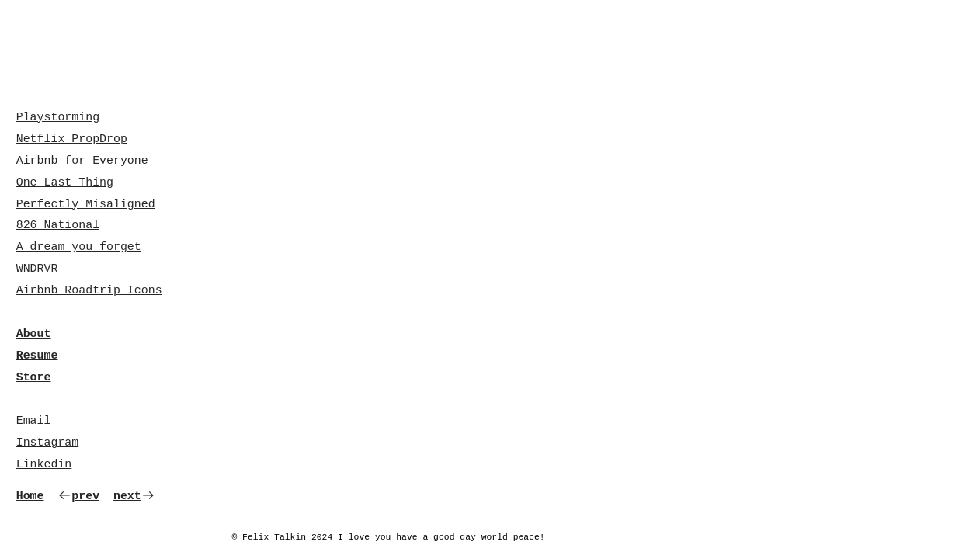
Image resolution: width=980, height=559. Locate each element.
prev (78, 496)
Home (30, 496)
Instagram (48, 443)
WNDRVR (37, 269)
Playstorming (58, 117)
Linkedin (44, 464)
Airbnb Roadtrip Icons (89, 290)
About (34, 334)
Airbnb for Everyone (82, 161)
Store (34, 377)
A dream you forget (79, 247)
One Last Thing (65, 182)
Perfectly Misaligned (86, 204)
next (134, 496)
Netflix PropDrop (72, 139)
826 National (58, 225)
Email (34, 421)
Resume (37, 356)
